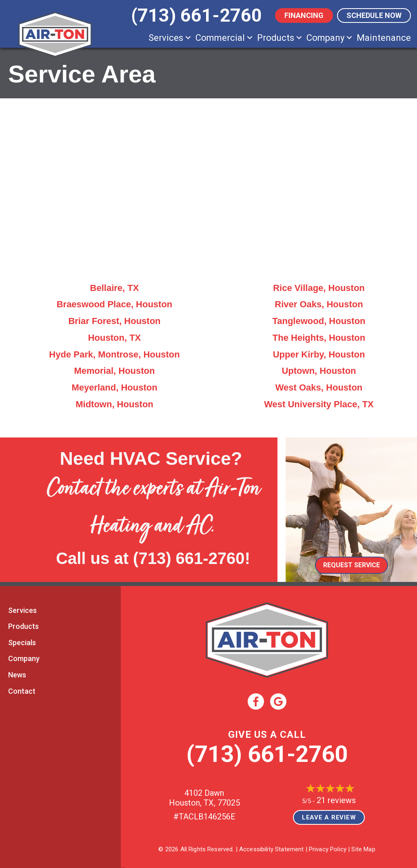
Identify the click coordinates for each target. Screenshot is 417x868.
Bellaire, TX (115, 288)
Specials (22, 643)
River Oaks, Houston (319, 304)
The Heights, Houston (319, 338)
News (17, 675)
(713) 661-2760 (189, 558)
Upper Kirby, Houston (319, 354)
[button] (188, 38)
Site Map (363, 849)
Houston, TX (115, 338)
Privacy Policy (328, 849)
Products (276, 38)
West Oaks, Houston (319, 387)
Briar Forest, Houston (114, 321)
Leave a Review (329, 817)
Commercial (220, 38)
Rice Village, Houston (319, 288)
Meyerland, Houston (114, 387)
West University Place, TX (319, 404)
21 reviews (336, 800)
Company (325, 38)
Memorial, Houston (114, 371)
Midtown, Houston (114, 404)
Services (166, 38)
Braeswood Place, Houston (115, 304)
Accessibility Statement (271, 849)
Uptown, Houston (319, 371)
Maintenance (384, 38)
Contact (22, 691)
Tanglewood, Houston (319, 321)
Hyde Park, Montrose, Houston (114, 354)
